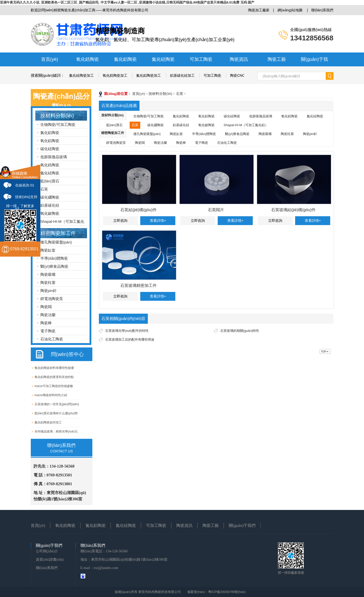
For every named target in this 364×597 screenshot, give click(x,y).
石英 (44, 189)
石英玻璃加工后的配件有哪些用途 (130, 340)
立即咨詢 (120, 221)
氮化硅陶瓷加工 (81, 75)
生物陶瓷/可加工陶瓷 (58, 125)
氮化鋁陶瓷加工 (149, 75)
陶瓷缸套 (48, 250)
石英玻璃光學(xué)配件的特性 (127, 331)
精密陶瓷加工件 (58, 233)
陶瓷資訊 (239, 59)
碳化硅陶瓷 (50, 149)
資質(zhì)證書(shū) (50, 560)
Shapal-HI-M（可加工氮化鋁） (246, 125)
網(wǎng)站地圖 (290, 10)
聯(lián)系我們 (322, 10)
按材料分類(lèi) (57, 116)
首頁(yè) (50, 59)
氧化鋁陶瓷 (50, 141)
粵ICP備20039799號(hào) (227, 592)
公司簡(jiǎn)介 (47, 551)
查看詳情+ (158, 221)
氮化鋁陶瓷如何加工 (48, 422)
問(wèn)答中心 (67, 354)
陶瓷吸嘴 (48, 274)
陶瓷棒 (46, 323)
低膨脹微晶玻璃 (54, 157)
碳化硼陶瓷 (50, 197)
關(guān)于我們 (242, 525)
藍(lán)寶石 (50, 181)
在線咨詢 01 (25, 185)
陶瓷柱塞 (48, 282)
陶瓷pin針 (49, 291)
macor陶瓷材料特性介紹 (51, 395)
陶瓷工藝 (277, 59)
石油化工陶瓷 (52, 339)
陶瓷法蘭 (48, 315)
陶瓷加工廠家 (259, 10)
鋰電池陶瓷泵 (52, 299)
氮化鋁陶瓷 (125, 59)
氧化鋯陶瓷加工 (115, 75)
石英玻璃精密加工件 (138, 286)
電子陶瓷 (48, 331)
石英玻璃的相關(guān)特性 (240, 331)
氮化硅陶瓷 (163, 59)
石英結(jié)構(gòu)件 (138, 210)
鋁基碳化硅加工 (182, 75)
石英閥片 (216, 210)
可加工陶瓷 (201, 59)
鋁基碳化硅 (50, 205)
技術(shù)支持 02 (26, 199)
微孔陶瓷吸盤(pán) (56, 242)
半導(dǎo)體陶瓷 (54, 258)
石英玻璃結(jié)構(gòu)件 (293, 210)
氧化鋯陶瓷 (88, 59)
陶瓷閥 (46, 307)
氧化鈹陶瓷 (50, 213)
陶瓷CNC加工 (241, 75)
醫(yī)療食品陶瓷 (54, 266)
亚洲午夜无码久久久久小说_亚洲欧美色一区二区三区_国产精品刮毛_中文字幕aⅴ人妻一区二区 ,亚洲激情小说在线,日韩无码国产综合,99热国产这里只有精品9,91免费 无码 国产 (127, 2)
